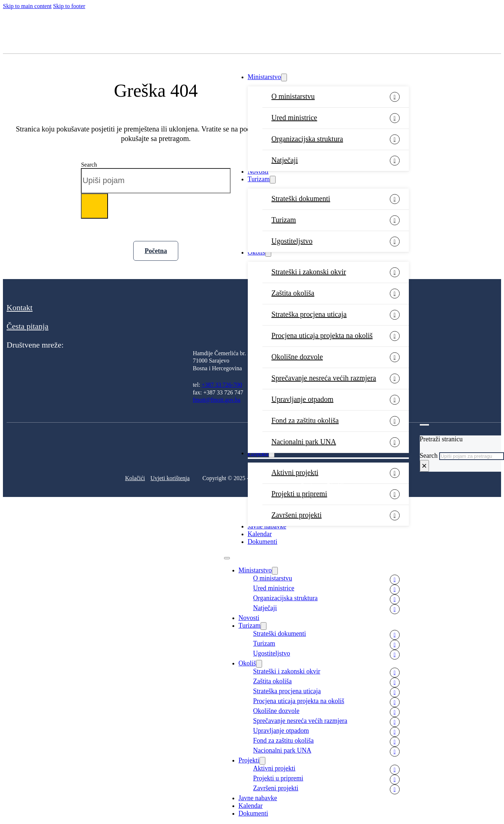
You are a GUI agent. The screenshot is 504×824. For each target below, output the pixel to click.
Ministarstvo (264, 77)
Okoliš (257, 252)
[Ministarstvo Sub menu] (284, 77)
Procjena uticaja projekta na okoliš (322, 335)
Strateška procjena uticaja (309, 314)
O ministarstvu (293, 96)
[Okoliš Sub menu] (268, 253)
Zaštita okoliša (293, 293)
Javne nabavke (267, 526)
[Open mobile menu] (227, 558)
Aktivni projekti (275, 768)
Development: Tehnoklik (323, 485)
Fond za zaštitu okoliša (305, 420)
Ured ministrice (294, 118)
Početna (156, 251)
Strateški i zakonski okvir (309, 272)
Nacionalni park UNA (282, 750)
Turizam (259, 179)
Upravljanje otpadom (303, 399)
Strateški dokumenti (301, 198)
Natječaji (285, 160)
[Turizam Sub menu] (273, 180)
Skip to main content (27, 6)
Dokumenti (263, 542)
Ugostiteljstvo (292, 241)
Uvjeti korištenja (170, 478)
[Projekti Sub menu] (262, 761)
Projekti (249, 760)
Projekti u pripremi (299, 494)
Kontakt (20, 307)
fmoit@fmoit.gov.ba (217, 400)
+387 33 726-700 (222, 385)
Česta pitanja (27, 326)
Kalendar (260, 534)
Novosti (258, 171)
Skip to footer (69, 6)
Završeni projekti (297, 515)
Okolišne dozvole (297, 357)
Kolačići (135, 478)
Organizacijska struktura (307, 139)
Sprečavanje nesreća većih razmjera (324, 378)
